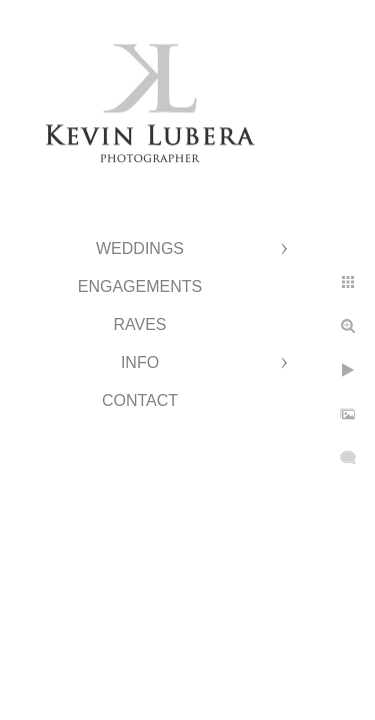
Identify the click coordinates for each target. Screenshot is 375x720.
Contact (140, 400)
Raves (139, 324)
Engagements (140, 286)
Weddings (140, 248)
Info (140, 362)
